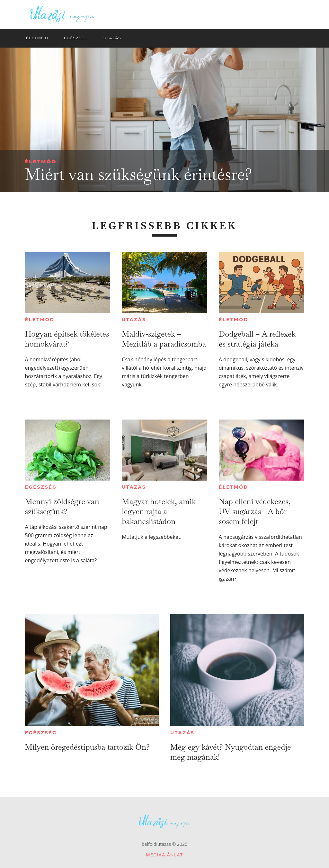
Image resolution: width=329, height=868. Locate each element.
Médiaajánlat (164, 855)
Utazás (134, 320)
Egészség (41, 487)
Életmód (41, 162)
